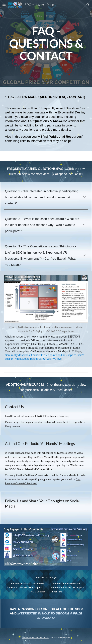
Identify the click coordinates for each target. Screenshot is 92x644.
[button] (4, 5)
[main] (46, 43)
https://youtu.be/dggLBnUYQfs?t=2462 (38, 359)
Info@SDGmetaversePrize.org (52, 416)
